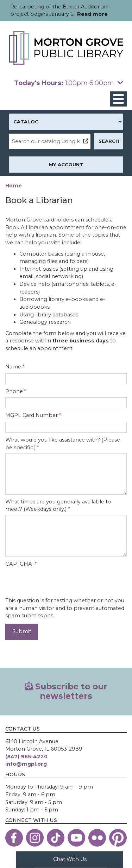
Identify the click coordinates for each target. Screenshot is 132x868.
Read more (92, 14)
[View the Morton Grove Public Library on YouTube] (76, 838)
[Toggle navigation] (118, 99)
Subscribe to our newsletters (66, 692)
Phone (14, 391)
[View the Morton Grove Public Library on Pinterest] (118, 838)
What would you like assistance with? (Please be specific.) (63, 444)
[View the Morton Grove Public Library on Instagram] (35, 838)
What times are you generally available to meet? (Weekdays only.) (58, 506)
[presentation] (59, 583)
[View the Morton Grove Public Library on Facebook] (14, 838)
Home (14, 186)
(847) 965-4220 (26, 757)
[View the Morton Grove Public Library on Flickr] (97, 838)
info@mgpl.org (26, 764)
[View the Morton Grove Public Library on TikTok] (56, 838)
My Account (66, 165)
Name (13, 367)
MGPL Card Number (32, 415)
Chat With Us (70, 859)
